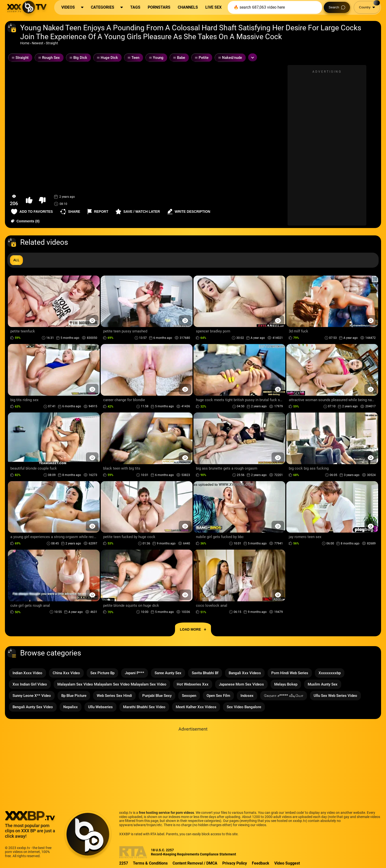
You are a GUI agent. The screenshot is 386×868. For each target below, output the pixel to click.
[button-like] (29, 200)
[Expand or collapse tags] (253, 57)
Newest (38, 43)
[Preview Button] (92, 320)
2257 (124, 863)
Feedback (261, 863)
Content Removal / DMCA (195, 863)
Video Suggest (287, 863)
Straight (52, 43)
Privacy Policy (235, 863)
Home (25, 43)
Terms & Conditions (150, 863)
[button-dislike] (42, 200)
